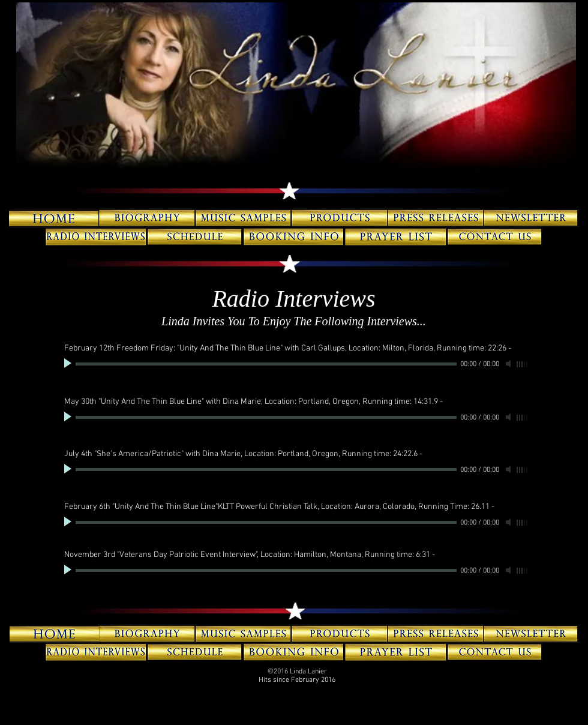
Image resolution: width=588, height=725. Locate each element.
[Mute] (509, 364)
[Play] (69, 364)
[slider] (523, 364)
